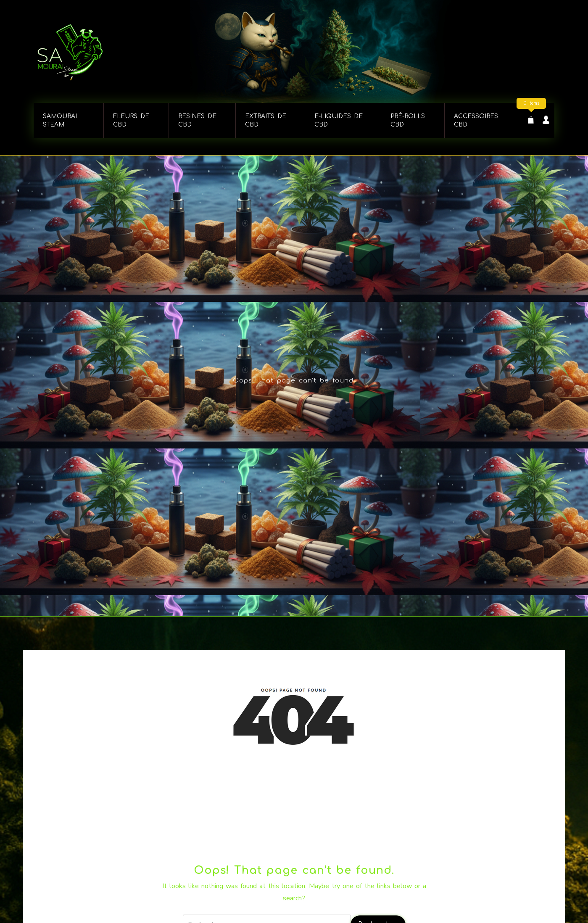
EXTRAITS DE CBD (266, 120)
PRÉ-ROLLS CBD (408, 120)
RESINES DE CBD (197, 120)
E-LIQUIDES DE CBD (339, 120)
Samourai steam (60, 120)
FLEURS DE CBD (131, 120)
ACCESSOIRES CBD (476, 120)
